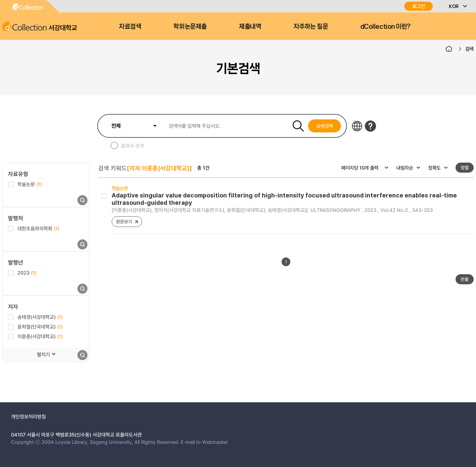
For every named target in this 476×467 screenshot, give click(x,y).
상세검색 (325, 126)
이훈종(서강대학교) (40, 336)
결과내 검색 (132, 145)
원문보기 (124, 221)
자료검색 (130, 26)
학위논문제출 (190, 26)
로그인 (419, 6)
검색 (469, 49)
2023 (27, 273)
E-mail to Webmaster (204, 442)
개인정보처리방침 (28, 416)
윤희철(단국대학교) (40, 327)
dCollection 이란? (385, 26)
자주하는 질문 (311, 26)
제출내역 (250, 26)
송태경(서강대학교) (40, 317)
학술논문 (30, 184)
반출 (465, 279)
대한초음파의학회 (38, 228)
